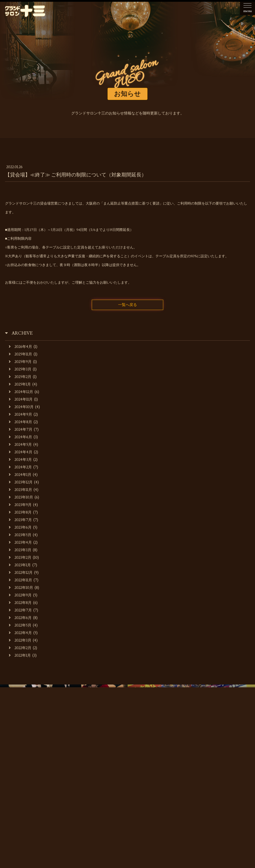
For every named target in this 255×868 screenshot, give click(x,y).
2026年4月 (20, 347)
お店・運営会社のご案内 (60, 771)
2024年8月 (20, 422)
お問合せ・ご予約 (128, 778)
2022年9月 (20, 595)
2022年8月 (20, 603)
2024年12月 (21, 392)
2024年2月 (20, 467)
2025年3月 (20, 369)
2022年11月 (20, 580)
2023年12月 (21, 482)
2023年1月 (20, 565)
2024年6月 (20, 437)
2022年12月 (21, 573)
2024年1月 (20, 475)
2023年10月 (21, 497)
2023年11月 (20, 490)
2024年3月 (20, 460)
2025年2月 (20, 377)
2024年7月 (21, 430)
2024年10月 (21, 407)
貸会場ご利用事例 (182, 771)
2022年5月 (20, 625)
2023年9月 (20, 505)
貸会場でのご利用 (144, 771)
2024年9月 (20, 415)
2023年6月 (20, 528)
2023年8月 (20, 512)
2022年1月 (20, 656)
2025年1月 (20, 384)
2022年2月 (20, 648)
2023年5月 (20, 535)
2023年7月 (20, 520)
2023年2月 (20, 558)
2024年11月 (21, 399)
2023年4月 (20, 543)
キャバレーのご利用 (105, 771)
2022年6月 (20, 618)
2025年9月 (20, 362)
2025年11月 (20, 354)
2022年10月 (21, 588)
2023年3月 (20, 550)
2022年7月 (20, 610)
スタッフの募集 (218, 771)
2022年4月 (20, 633)
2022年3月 (20, 640)
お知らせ (24, 771)
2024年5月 (20, 445)
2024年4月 (21, 452)
